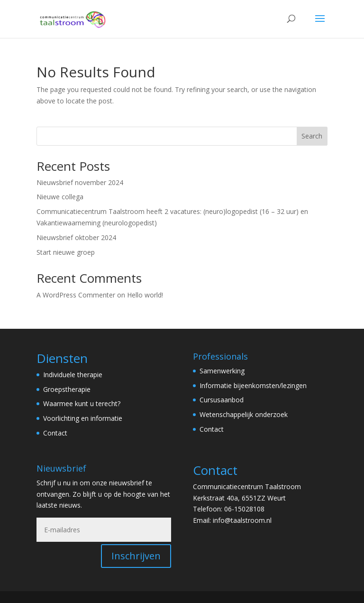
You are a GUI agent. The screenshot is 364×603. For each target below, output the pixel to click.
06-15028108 (244, 509)
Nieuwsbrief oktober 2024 (76, 237)
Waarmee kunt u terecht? (82, 404)
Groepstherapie (67, 389)
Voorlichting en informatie (83, 418)
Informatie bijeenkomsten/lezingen (253, 385)
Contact (55, 433)
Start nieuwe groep (66, 252)
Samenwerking (222, 371)
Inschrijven (136, 556)
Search (312, 136)
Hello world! (145, 295)
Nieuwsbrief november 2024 (80, 182)
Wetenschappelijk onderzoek (244, 414)
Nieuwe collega (60, 197)
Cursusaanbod (222, 400)
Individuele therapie (73, 375)
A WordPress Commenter (76, 295)
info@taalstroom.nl (242, 520)
